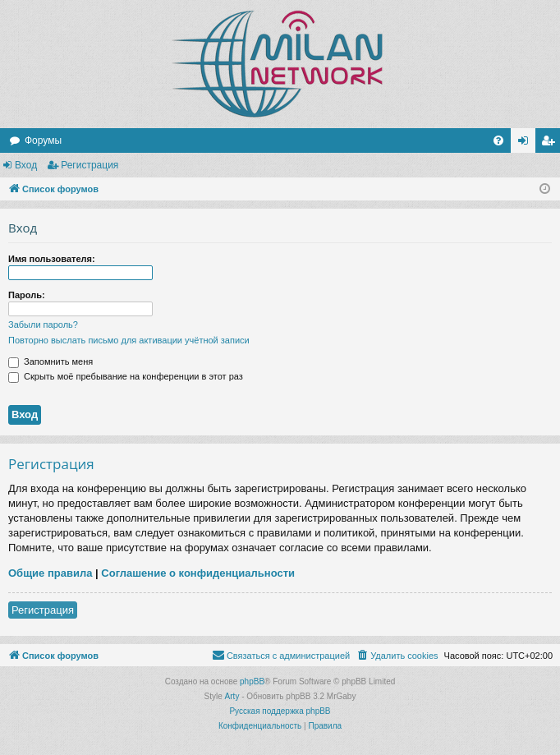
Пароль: (27, 295)
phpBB (252, 681)
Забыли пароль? (43, 325)
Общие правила (50, 573)
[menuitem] (498, 140)
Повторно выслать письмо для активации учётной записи (129, 340)
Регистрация (90, 165)
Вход (26, 165)
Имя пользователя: (52, 259)
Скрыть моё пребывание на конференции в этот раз (126, 376)
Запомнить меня (50, 361)
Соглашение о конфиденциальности (198, 573)
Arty (232, 696)
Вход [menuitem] (527, 144)
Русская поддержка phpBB (280, 711)
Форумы (43, 140)
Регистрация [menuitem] (551, 144)
